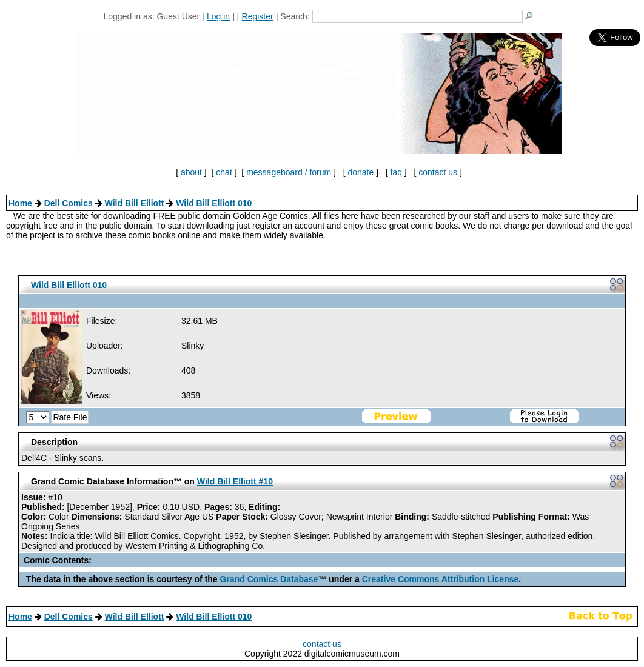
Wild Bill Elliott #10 (235, 481)
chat (224, 172)
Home (20, 203)
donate (361, 172)
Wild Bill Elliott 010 (214, 203)
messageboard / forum (289, 172)
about (191, 172)
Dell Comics (69, 203)
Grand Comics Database (269, 579)
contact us (438, 172)
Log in (218, 16)
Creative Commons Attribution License (441, 579)
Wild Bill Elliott (135, 203)
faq (396, 172)
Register (258, 16)
